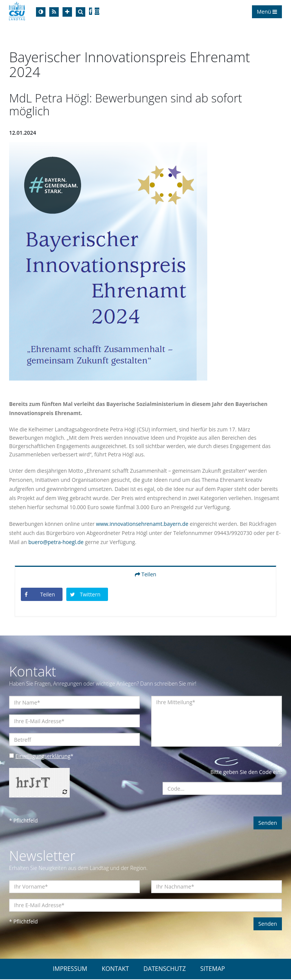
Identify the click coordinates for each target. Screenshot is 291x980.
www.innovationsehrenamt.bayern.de (143, 525)
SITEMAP (213, 969)
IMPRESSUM (70, 969)
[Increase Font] (67, 12)
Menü (267, 12)
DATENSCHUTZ (165, 969)
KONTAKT (115, 969)
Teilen (146, 575)
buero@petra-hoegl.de (61, 543)
